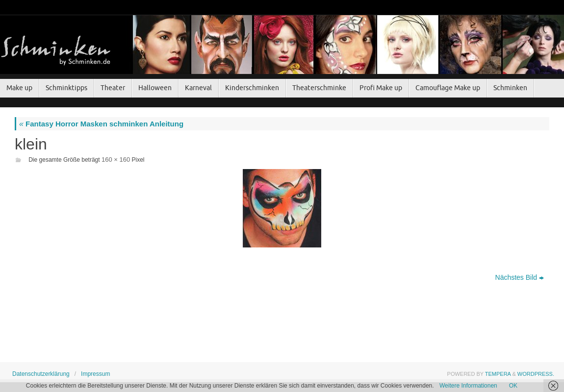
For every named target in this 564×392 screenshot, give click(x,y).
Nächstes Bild (520, 277)
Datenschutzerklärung (41, 374)
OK (513, 386)
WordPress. (536, 374)
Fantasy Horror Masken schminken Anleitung (101, 124)
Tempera (498, 374)
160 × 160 (116, 159)
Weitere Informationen (468, 386)
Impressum (95, 374)
